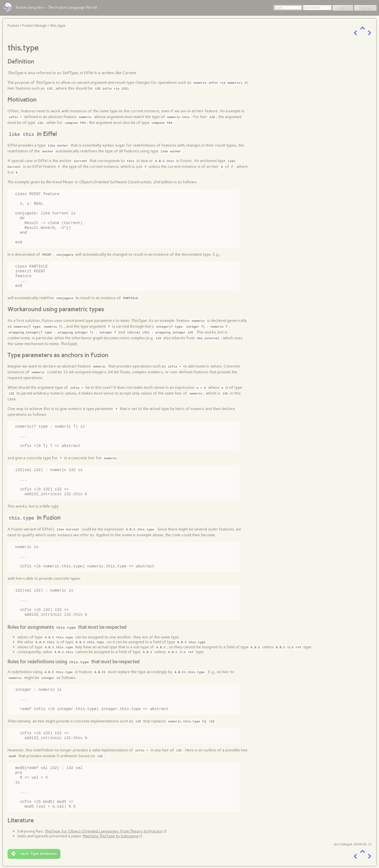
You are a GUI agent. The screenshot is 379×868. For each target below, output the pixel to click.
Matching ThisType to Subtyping (110, 835)
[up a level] (363, 28)
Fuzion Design (34, 25)
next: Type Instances (34, 853)
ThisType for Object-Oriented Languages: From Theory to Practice (104, 830)
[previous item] (355, 33)
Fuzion (13, 25)
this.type (58, 25)
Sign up (365, 8)
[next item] (370, 33)
